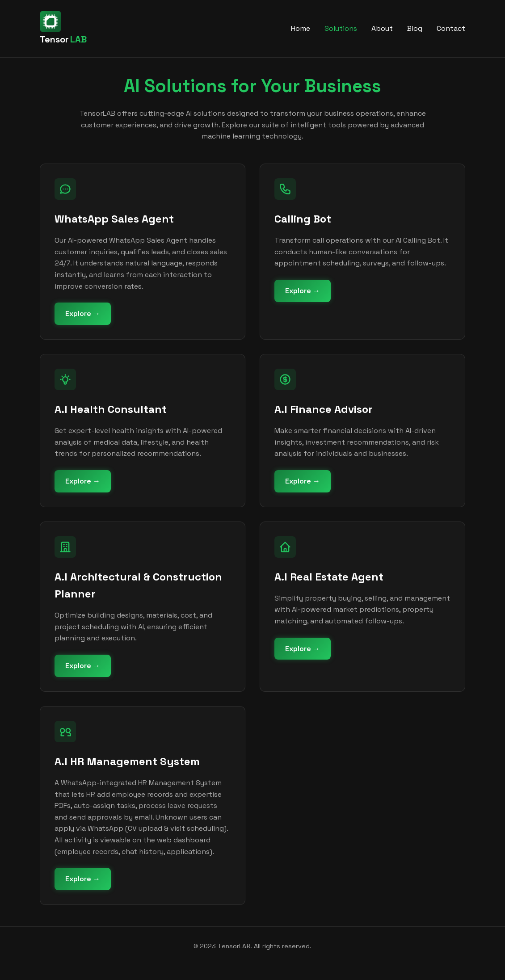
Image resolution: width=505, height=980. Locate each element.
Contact (451, 28)
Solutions (341, 28)
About (382, 28)
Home (301, 28)
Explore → (83, 313)
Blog (415, 28)
